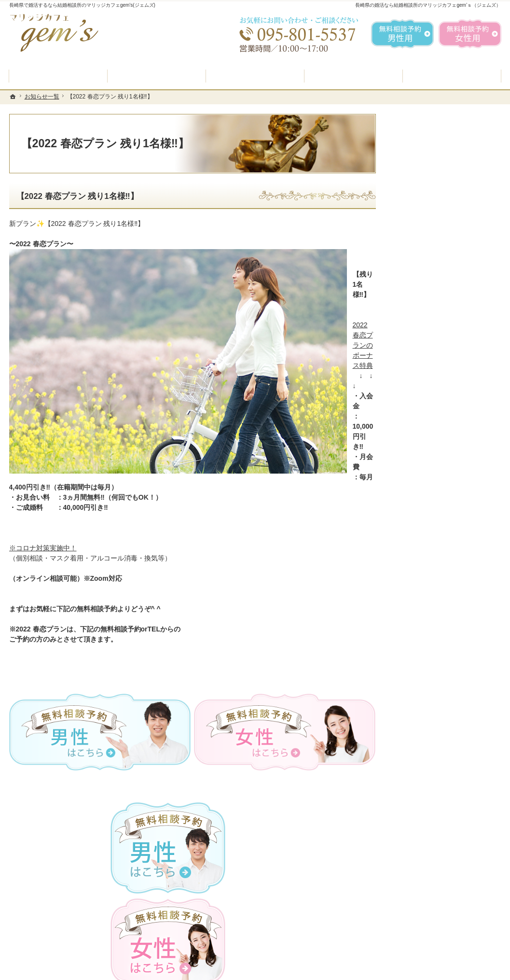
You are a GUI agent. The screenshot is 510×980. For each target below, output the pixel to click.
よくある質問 (420, 420)
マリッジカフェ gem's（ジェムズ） (141, 970)
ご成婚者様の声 (424, 534)
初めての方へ (420, 345)
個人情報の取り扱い (430, 626)
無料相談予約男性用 (402, 34)
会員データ (417, 557)
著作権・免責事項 (427, 649)
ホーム (410, 322)
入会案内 (421, 366)
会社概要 (414, 580)
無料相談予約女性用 (470, 34)
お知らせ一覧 (420, 603)
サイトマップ (420, 672)
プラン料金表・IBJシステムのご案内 (445, 392)
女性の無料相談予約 (430, 489)
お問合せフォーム (434, 931)
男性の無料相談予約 (430, 465)
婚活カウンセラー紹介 (434, 443)
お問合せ (414, 511)
